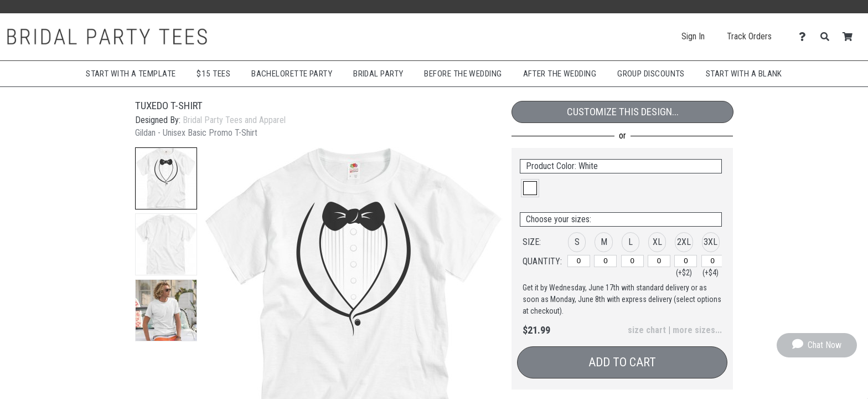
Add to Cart (622, 362)
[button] (166, 178)
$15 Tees (213, 74)
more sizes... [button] (697, 330)
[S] (579, 261)
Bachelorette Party (292, 74)
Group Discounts (651, 74)
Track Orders (749, 36)
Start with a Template (131, 74)
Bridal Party (378, 74)
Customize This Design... (623, 112)
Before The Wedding (463, 74)
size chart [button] (647, 330)
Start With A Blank (744, 74)
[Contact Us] (805, 37)
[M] (605, 261)
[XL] (659, 261)
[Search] (828, 37)
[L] (632, 261)
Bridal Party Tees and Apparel (234, 120)
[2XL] (686, 261)
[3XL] (713, 261)
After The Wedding (560, 74)
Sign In (693, 36)
